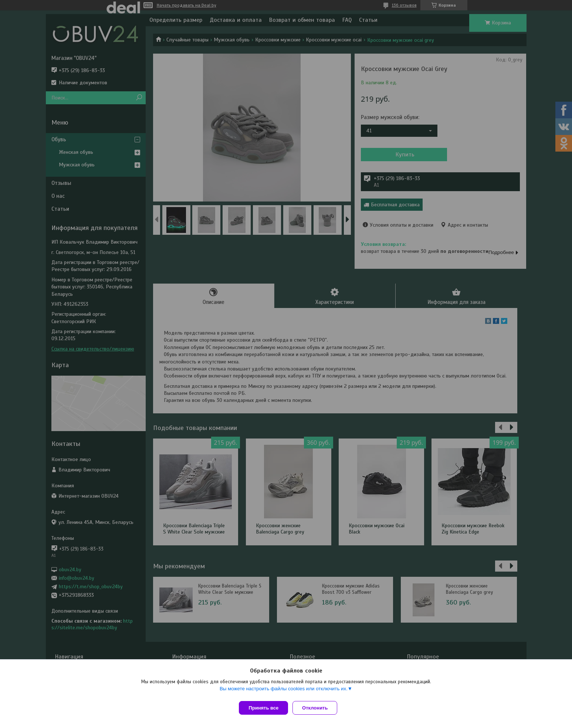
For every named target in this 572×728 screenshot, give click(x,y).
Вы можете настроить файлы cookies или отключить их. (284, 692)
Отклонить (318, 708)
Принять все (263, 708)
